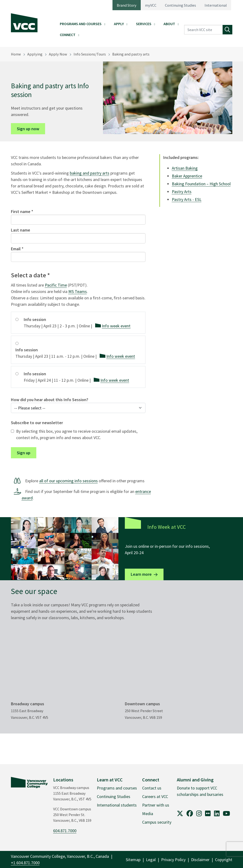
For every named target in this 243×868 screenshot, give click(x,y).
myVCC (151, 5)
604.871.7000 (65, 831)
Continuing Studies (180, 5)
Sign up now (28, 129)
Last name (21, 230)
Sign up (24, 453)
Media (148, 814)
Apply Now (58, 54)
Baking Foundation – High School (201, 184)
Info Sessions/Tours (90, 54)
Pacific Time (56, 285)
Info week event (116, 326)
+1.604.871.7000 (25, 863)
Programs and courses (117, 788)
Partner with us (156, 805)
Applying (35, 54)
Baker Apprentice (187, 176)
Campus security (157, 822)
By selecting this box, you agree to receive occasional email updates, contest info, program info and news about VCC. (77, 434)
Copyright (224, 860)
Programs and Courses (81, 24)
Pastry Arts (182, 192)
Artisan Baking (185, 168)
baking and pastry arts (90, 173)
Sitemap (133, 860)
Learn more (141, 574)
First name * (22, 211)
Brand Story (127, 5)
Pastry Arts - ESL (187, 199)
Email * (17, 249)
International (216, 5)
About (169, 24)
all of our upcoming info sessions (68, 481)
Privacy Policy (173, 860)
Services (144, 24)
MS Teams (78, 291)
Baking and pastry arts (131, 54)
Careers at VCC (155, 796)
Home (16, 54)
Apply (119, 24)
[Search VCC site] (203, 30)
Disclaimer (200, 860)
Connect (68, 35)
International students (117, 805)
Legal (151, 860)
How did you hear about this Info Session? (50, 400)
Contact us (152, 788)
